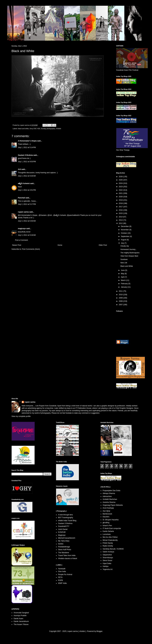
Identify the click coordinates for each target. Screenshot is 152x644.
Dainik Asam (18, 619)
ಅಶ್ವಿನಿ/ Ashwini (24, 183)
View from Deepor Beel (129, 256)
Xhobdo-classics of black (68, 558)
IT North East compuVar (112, 528)
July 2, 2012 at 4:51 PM (27, 190)
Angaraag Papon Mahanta (113, 505)
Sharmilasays (108, 558)
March (124, 280)
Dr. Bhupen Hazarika (111, 520)
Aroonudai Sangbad (21, 613)
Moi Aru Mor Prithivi (110, 537)
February (125, 284)
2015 (121, 213)
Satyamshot (107, 555)
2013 (121, 220)
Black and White (127, 266)
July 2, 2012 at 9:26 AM (27, 176)
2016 (121, 210)
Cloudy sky (125, 246)
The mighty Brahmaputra (130, 253)
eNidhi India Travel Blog (67, 521)
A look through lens (65, 515)
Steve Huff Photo (65, 550)
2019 (121, 200)
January (124, 287)
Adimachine (107, 496)
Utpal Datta (107, 563)
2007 (121, 305)
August (124, 240)
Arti (19, 169)
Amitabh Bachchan (110, 499)
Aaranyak (62, 569)
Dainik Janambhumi (21, 621)
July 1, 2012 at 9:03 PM (27, 162)
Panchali (21, 198)
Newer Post (17, 245)
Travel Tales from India (67, 555)
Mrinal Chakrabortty (110, 540)
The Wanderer (64, 553)
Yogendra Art (108, 569)
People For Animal (65, 574)
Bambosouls (107, 514)
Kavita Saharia (108, 531)
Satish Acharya (108, 552)
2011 (121, 291)
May (123, 274)
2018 (121, 203)
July (123, 243)
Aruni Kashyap (108, 508)
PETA (60, 577)
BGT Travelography (66, 518)
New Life (124, 263)
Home (60, 245)
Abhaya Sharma (109, 493)
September (125, 236)
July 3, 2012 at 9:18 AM (27, 235)
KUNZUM (62, 532)
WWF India (62, 583)
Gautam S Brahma (25, 155)
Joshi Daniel (63, 529)
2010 (121, 295)
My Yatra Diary (64, 541)
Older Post (103, 245)
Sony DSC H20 (35, 129)
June (123, 270)
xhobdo (58, 129)
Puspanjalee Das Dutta (111, 491)
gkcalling (106, 523)
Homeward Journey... (129, 249)
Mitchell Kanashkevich (67, 538)
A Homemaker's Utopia (27, 141)
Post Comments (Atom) (31, 249)
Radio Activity (108, 546)
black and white (23, 129)
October (124, 233)
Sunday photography (48, 129)
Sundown (124, 259)
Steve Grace (107, 560)
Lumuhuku (107, 534)
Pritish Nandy (108, 543)
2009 (121, 298)
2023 (121, 187)
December (125, 226)
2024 (121, 183)
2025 (121, 180)
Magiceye (62, 535)
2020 (121, 197)
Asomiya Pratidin (20, 616)
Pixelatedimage (64, 547)
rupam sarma (23, 212)
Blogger (99, 631)
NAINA (61, 544)
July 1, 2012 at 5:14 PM (27, 147)
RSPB (60, 580)
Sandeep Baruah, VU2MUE (113, 549)
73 (18, 573)
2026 (121, 177)
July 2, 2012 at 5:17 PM (27, 204)
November (125, 230)
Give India (62, 571)
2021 (121, 193)
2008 (121, 301)
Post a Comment (21, 240)
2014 (121, 217)
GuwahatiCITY (64, 526)
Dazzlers (106, 517)
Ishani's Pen (107, 526)
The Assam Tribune (21, 624)
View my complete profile (21, 416)
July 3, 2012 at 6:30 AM (27, 221)
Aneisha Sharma (109, 502)
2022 (121, 190)
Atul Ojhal (106, 511)
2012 (121, 223)
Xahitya (106, 566)
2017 (121, 207)
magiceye (22, 229)
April (123, 277)
